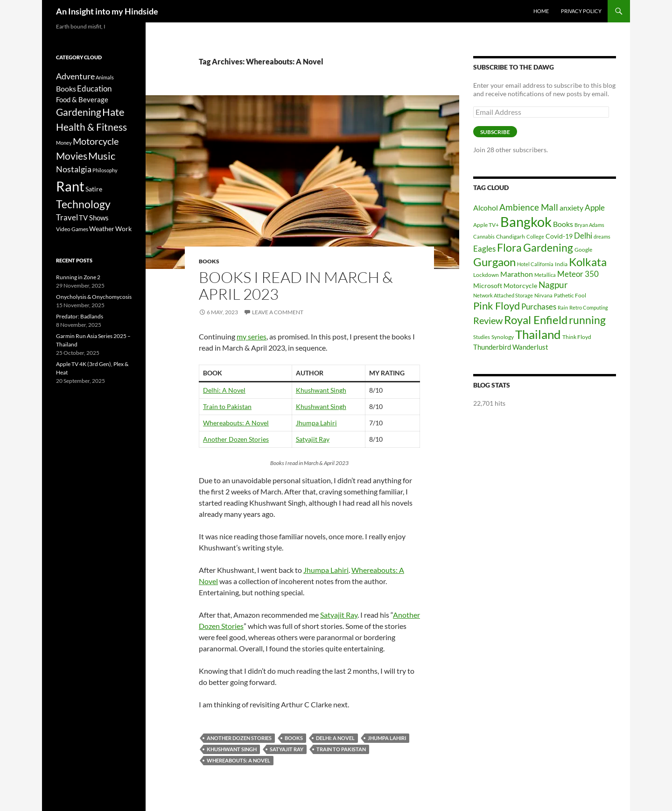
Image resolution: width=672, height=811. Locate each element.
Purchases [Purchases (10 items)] (539, 307)
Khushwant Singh (321, 390)
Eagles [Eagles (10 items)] (484, 249)
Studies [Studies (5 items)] (482, 337)
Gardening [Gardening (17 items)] (548, 248)
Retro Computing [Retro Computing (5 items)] (589, 307)
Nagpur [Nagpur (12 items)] (553, 285)
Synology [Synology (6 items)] (503, 337)
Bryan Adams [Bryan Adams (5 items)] (589, 225)
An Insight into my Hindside (107, 11)
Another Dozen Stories (236, 439)
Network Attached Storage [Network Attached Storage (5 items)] (503, 295)
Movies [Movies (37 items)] (72, 156)
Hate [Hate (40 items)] (113, 112)
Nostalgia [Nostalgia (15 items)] (74, 169)
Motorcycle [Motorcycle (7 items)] (520, 286)
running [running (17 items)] (587, 320)
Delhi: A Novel (224, 390)
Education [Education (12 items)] (94, 88)
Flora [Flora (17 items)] (509, 248)
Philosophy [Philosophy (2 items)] (105, 170)
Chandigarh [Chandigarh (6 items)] (511, 236)
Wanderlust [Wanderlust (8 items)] (530, 347)
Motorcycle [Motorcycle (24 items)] (96, 141)
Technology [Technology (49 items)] (83, 204)
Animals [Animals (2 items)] (105, 77)
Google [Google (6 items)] (583, 250)
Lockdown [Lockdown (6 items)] (486, 275)
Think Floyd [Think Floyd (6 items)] (577, 337)
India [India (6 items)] (561, 264)
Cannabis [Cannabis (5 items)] (484, 236)
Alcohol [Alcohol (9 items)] (486, 208)
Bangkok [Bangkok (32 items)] (526, 222)
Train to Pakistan (227, 406)
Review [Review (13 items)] (488, 320)
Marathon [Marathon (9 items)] (517, 274)
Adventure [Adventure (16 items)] (75, 76)
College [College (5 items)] (535, 236)
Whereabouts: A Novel (236, 423)
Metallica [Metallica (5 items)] (545, 275)
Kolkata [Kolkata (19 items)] (588, 262)
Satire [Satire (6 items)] (94, 189)
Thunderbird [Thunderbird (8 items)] (492, 347)
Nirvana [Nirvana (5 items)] (543, 295)
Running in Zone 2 (78, 277)
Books (209, 261)
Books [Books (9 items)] (563, 224)
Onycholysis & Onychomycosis (94, 297)
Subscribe (495, 132)
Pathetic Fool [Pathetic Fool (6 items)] (570, 295)
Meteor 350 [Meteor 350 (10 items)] (578, 274)
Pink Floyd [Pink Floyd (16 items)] (497, 306)
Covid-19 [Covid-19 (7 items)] (559, 236)
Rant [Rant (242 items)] (70, 186)
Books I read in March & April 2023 (296, 286)
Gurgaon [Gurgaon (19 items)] (494, 262)
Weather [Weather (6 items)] (102, 229)
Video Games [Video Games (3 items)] (72, 229)
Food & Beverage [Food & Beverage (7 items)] (82, 99)
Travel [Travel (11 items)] (67, 218)
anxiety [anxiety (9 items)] (571, 208)
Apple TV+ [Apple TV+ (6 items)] (486, 225)
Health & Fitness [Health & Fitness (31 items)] (91, 127)
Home (541, 11)
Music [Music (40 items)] (102, 156)
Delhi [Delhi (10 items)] (583, 236)
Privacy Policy (581, 11)
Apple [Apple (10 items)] (595, 208)
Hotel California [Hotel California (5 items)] (535, 264)
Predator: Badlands (80, 316)
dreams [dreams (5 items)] (602, 236)
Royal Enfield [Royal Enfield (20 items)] (536, 320)
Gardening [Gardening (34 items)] (79, 112)
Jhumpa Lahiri (316, 423)
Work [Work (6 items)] (123, 229)
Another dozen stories (239, 738)
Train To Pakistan (341, 749)
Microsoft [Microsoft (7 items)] (488, 286)
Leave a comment (278, 312)
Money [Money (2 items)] (64, 143)
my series (252, 336)
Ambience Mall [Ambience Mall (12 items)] (529, 207)
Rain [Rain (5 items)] (563, 307)
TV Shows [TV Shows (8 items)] (94, 218)
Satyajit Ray (313, 439)
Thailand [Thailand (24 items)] (538, 334)
